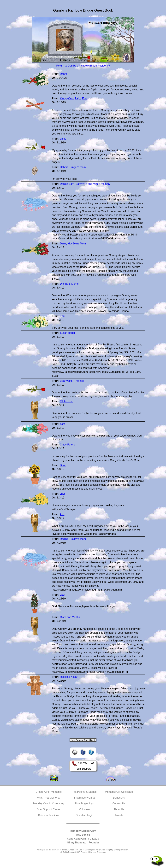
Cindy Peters (67, 445)
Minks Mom (67, 401)
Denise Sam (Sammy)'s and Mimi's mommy (85, 184)
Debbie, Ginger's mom (73, 167)
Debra (64, 74)
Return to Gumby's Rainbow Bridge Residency (83, 66)
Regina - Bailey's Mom (73, 539)
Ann (62, 514)
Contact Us (119, 804)
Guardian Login (85, 815)
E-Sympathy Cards (84, 798)
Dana (63, 465)
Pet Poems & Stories (85, 792)
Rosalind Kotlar (69, 677)
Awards (119, 815)
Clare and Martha (70, 617)
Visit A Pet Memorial (49, 798)
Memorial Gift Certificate (119, 792)
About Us (119, 809)
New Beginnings (85, 804)
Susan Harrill (67, 333)
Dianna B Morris (69, 284)
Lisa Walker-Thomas (72, 381)
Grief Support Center (49, 809)
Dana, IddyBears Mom (73, 244)
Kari (62, 316)
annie (63, 139)
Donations (119, 798)
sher (62, 494)
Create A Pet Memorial (49, 792)
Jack (63, 595)
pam (62, 424)
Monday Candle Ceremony (49, 804)
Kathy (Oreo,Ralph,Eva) (74, 98)
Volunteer (85, 809)
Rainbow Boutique (49, 815)
